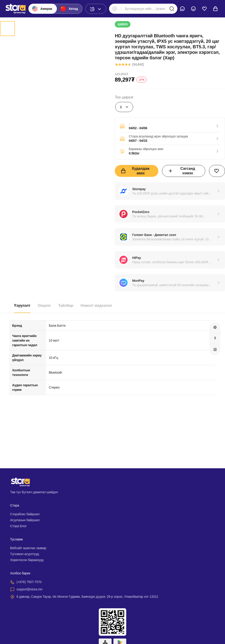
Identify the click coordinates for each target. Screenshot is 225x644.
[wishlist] (204, 9)
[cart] (215, 9)
